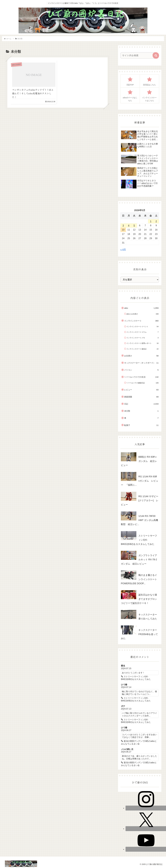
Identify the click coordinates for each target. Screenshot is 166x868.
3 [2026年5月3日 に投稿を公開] (123, 225)
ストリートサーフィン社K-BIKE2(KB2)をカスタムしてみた (139, 540)
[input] (138, 55)
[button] (156, 55)
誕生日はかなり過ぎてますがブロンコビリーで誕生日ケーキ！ (139, 599)
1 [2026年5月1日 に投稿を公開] (151, 221)
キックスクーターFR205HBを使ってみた (139, 634)
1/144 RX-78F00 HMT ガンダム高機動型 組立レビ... (139, 520)
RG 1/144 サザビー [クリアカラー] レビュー (140, 501)
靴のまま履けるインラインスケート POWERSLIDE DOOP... (140, 579)
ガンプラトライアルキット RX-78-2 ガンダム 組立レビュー (139, 560)
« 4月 (123, 250)
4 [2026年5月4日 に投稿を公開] (129, 225)
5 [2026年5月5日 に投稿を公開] (134, 225)
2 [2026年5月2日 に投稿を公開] (156, 221)
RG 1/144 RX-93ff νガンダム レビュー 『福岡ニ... (140, 481)
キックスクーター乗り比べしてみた (148, 617)
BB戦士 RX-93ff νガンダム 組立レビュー (139, 461)
